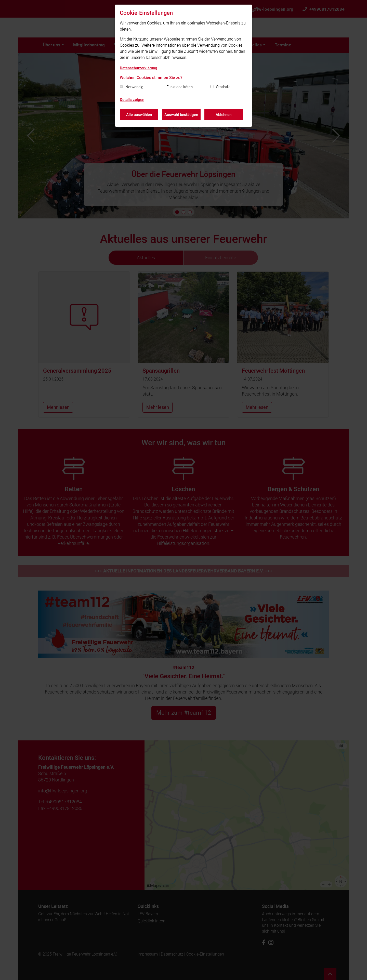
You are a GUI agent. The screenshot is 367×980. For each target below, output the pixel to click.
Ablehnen (224, 115)
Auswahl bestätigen (181, 115)
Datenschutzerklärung (139, 68)
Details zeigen (132, 100)
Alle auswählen (139, 115)
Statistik (223, 87)
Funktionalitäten (180, 87)
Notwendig (134, 87)
